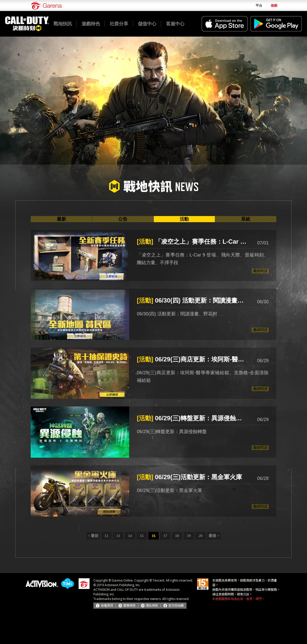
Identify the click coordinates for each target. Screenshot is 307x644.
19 (189, 536)
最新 (61, 219)
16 (154, 536)
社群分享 (119, 24)
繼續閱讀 (260, 271)
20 (201, 536)
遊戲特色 (91, 24)
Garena (46, 6)
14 (130, 536)
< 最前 (93, 536)
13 (118, 536)
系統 (246, 219)
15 (142, 536)
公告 (123, 219)
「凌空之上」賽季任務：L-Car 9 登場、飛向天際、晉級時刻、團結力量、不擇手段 (192, 241)
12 (107, 536)
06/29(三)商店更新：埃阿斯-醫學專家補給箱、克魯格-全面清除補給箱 (192, 359)
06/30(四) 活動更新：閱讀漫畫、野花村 (192, 300)
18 (177, 536)
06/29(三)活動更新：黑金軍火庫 (189, 477)
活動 (184, 219)
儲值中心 (147, 24)
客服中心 (175, 24)
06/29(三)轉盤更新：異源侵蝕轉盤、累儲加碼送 (192, 418)
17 (165, 536)
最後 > (214, 536)
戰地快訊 (63, 24)
